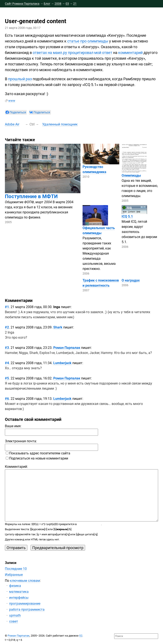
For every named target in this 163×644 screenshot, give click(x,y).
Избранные (14, 575)
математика (19, 592)
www (12, 101)
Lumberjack (62, 363)
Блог (47, 4)
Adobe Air (12, 124)
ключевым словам (25, 581)
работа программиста (27, 609)
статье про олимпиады (88, 41)
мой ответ (103, 53)
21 (75, 4)
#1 (7, 307)
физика (15, 586)
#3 (7, 348)
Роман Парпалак (67, 348)
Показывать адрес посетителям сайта (38, 453)
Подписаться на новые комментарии (37, 458)
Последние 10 (16, 569)
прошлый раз (20, 79)
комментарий (130, 53)
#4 (7, 363)
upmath (15, 615)
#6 (7, 399)
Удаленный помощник (60, 124)
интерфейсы (19, 598)
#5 (7, 378)
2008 (58, 4)
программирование (25, 604)
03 (67, 4)
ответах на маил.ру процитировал (63, 53)
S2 (81, 636)
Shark (58, 327)
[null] (16, 112)
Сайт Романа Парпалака (22, 4)
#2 (7, 327)
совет (14, 621)
